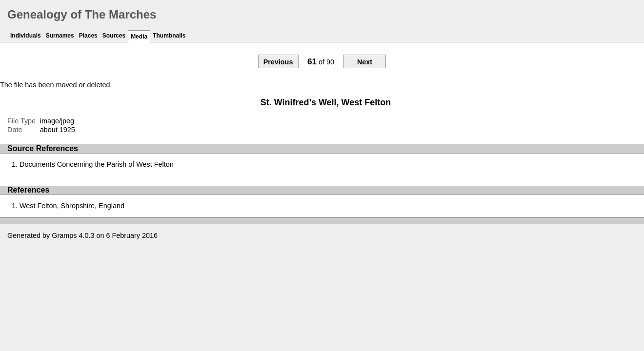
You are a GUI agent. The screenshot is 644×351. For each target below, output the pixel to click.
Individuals (26, 36)
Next (365, 62)
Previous (278, 62)
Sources (114, 36)
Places (88, 36)
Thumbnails (169, 36)
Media (139, 37)
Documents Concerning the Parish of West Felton (97, 164)
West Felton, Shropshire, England (72, 206)
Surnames (60, 36)
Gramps (64, 235)
